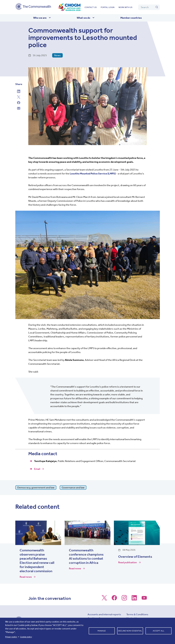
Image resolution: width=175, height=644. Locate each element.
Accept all (159, 631)
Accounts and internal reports (104, 614)
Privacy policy (11, 637)
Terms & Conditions (137, 614)
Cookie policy (26, 637)
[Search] (149, 7)
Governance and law (73, 488)
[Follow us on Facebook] (114, 599)
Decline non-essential (130, 631)
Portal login (108, 7)
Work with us (125, 7)
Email (37, 469)
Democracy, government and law (36, 488)
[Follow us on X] (104, 599)
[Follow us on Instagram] (124, 599)
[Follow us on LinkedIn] (134, 599)
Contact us (91, 7)
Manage (102, 631)
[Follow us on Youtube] (144, 599)
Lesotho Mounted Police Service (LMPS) (93, 174)
